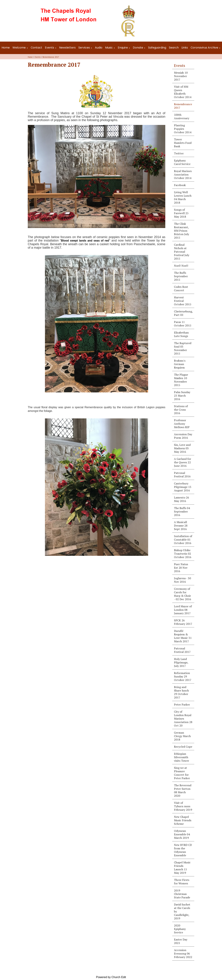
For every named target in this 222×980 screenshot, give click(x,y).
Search (174, 48)
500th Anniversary (182, 116)
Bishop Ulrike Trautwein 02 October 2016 (183, 554)
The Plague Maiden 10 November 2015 (181, 380)
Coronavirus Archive (204, 48)
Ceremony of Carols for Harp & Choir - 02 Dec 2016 (183, 594)
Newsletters (67, 48)
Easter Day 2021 (181, 941)
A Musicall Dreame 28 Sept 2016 (181, 526)
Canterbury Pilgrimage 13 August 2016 (183, 487)
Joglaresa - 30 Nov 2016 (182, 580)
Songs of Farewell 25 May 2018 (181, 213)
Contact (36, 48)
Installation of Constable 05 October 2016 (183, 540)
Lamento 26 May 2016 (182, 499)
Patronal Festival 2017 (182, 650)
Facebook (180, 185)
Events (50, 48)
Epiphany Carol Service (182, 162)
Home (6, 48)
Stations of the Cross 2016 (181, 410)
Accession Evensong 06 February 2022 (183, 953)
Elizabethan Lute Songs (181, 334)
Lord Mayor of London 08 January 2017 (183, 610)
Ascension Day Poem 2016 (183, 436)
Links (185, 48)
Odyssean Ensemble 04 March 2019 (182, 834)
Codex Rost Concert (181, 288)
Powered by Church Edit (111, 977)
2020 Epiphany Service (180, 929)
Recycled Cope (183, 747)
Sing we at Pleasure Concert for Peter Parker (182, 773)
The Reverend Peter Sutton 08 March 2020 (183, 790)
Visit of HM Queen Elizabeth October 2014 (183, 92)
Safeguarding (157, 48)
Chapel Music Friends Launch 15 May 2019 (182, 868)
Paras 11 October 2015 (183, 324)
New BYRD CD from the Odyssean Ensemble (183, 850)
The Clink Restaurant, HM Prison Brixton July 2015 (182, 231)
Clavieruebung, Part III (183, 313)
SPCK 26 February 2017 (183, 622)
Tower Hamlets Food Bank (183, 143)
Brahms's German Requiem (180, 364)
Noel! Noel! (181, 266)
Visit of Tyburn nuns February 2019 (183, 806)
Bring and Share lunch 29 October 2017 (181, 692)
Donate (138, 48)
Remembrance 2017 (51, 57)
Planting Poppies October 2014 (183, 129)
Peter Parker (182, 705)
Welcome (19, 48)
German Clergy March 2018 (182, 736)
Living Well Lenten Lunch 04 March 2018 (183, 197)
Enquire (123, 48)
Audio (99, 48)
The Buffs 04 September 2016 (182, 511)
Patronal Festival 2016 (182, 475)
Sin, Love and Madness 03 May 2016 (182, 448)
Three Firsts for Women (182, 882)
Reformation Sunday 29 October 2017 (183, 676)
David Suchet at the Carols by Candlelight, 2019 (182, 911)
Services (84, 48)
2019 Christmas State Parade (182, 894)
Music (109, 48)
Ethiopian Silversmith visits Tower (182, 757)
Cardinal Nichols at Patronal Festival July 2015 (182, 252)
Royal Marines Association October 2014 (183, 174)
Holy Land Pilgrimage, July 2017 (181, 662)
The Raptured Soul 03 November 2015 (183, 348)
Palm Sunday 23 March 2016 (182, 396)
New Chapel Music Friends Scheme (183, 820)
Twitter (179, 153)
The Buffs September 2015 (181, 276)
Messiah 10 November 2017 (181, 76)
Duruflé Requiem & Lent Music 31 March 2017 (183, 636)
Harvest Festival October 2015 (183, 301)
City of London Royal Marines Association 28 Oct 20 (183, 719)
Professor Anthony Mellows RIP (182, 424)
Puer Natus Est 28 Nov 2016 (181, 568)
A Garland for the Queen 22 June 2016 (183, 462)
